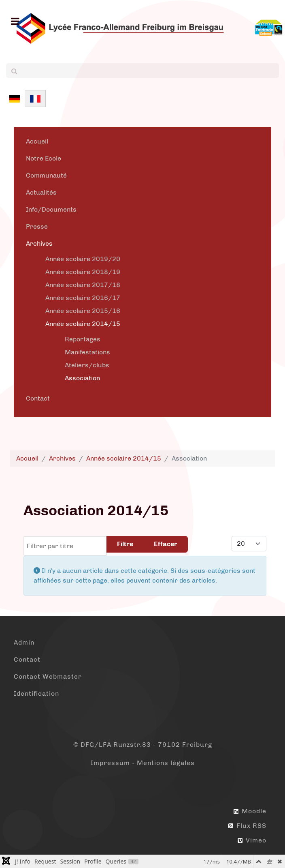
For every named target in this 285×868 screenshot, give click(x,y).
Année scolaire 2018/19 (83, 272)
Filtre (125, 544)
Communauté (46, 175)
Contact (38, 398)
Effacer (166, 544)
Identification (36, 693)
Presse (37, 226)
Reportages (83, 339)
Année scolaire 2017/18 (83, 285)
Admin (24, 642)
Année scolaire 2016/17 (83, 298)
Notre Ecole (44, 158)
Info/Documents (51, 209)
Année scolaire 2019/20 (83, 259)
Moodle (250, 811)
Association (82, 378)
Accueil (37, 141)
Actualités (41, 192)
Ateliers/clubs (87, 365)
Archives (39, 243)
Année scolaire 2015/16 (83, 311)
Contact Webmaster (48, 676)
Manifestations (87, 352)
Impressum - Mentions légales (143, 763)
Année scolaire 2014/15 (83, 324)
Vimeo (252, 840)
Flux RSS (247, 826)
